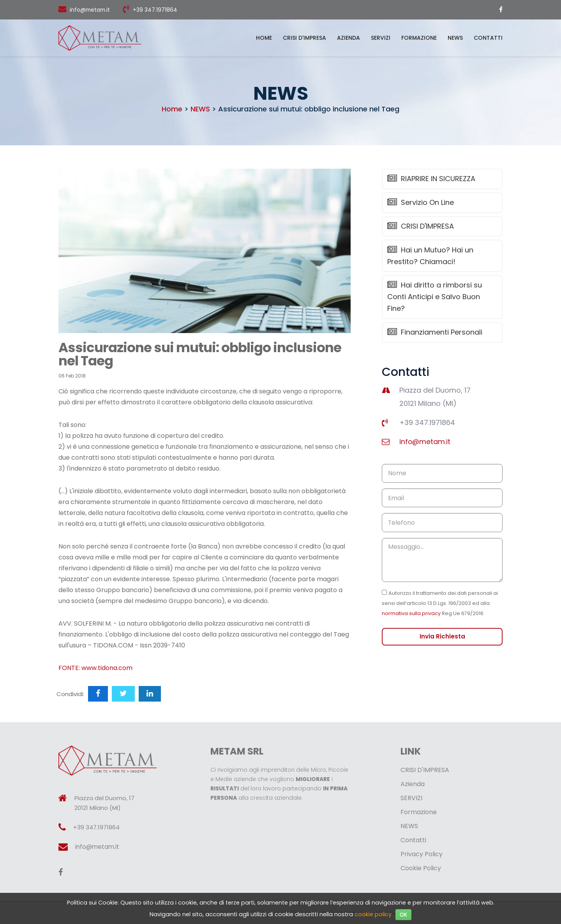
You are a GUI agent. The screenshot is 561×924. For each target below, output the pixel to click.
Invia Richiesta (442, 643)
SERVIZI (381, 38)
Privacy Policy (422, 854)
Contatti (488, 38)
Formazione (419, 38)
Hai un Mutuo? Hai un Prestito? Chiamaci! (430, 257)
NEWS (455, 38)
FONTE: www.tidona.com (95, 668)
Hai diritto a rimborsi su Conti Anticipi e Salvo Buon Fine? (434, 299)
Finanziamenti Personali (434, 335)
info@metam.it (91, 10)
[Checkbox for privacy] (384, 599)
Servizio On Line (420, 203)
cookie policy (373, 914)
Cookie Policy (421, 868)
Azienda (348, 38)
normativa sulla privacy (411, 620)
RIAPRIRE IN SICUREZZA (430, 179)
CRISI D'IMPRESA (304, 38)
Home (264, 38)
